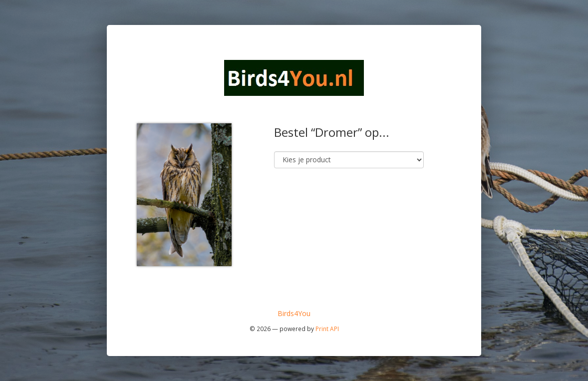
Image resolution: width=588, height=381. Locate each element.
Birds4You (294, 313)
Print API (327, 329)
